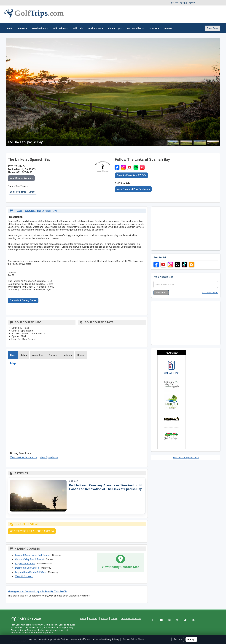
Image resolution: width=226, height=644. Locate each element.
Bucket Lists (96, 28)
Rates (24, 355)
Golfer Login (178, 3)
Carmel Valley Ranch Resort (30, 559)
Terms (114, 618)
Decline (178, 639)
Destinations (40, 28)
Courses (22, 28)
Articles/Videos (135, 28)
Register (191, 3)
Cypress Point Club (25, 563)
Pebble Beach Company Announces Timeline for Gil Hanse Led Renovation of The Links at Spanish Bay (106, 487)
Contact (93, 618)
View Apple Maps (49, 457)
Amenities (38, 355)
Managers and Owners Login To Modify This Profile (37, 592)
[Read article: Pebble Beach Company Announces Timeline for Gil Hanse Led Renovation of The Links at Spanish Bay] (38, 496)
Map (13, 355)
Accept (191, 639)
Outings (53, 355)
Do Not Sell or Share (131, 618)
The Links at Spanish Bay (186, 457)
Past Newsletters (210, 293)
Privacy (104, 618)
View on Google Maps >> (24, 457)
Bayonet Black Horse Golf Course (33, 555)
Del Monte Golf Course (27, 568)
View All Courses (24, 576)
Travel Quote (213, 28)
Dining (81, 355)
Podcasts (154, 28)
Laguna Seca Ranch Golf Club (31, 572)
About (83, 618)
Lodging (67, 355)
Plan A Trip (115, 28)
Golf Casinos (60, 28)
